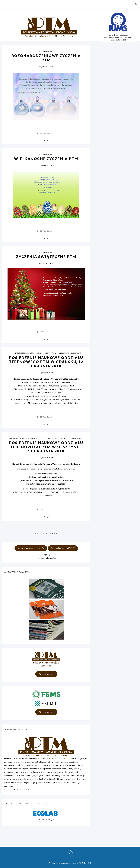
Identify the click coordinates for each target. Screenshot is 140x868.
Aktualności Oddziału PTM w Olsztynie (27, 438)
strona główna (46, 51)
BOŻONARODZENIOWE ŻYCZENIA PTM (46, 58)
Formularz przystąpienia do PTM (31, 548)
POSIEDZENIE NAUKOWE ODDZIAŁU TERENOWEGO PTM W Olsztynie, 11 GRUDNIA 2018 (46, 447)
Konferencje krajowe (22, 353)
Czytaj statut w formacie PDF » (19, 789)
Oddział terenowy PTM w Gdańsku (49, 353)
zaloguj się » (46, 555)
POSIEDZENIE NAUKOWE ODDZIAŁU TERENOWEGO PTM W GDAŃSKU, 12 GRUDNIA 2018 (46, 362)
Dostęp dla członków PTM (63, 548)
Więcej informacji (46, 674)
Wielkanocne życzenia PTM (46, 159)
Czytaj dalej (46, 133)
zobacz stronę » (46, 820)
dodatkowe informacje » (46, 558)
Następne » (51, 533)
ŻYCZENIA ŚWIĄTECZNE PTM (46, 257)
